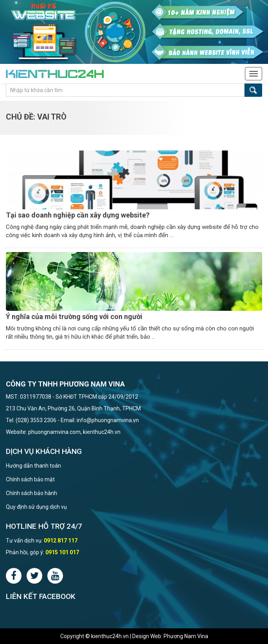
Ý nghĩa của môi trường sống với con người (74, 317)
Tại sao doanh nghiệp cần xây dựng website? (78, 215)
